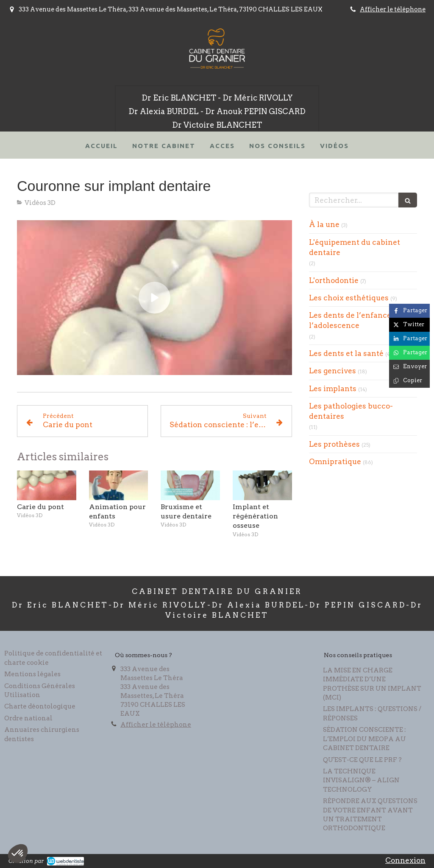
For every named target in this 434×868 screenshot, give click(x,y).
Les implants (333, 389)
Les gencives (332, 371)
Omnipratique (335, 462)
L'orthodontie (334, 280)
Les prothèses (334, 444)
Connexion (405, 860)
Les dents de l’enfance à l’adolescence (353, 320)
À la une (324, 224)
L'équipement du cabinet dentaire (355, 247)
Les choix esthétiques (349, 298)
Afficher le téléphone (393, 9)
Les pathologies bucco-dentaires (351, 411)
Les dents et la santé (346, 353)
